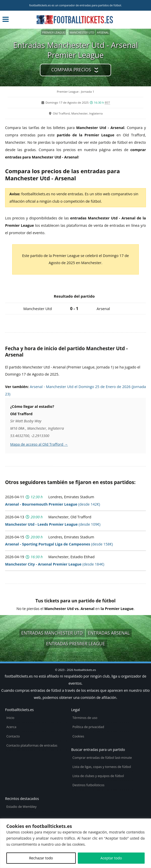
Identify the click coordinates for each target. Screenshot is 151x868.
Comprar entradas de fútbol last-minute (102, 758)
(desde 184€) (55, 564)
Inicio (10, 718)
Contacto (13, 736)
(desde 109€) (53, 524)
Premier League (54, 32)
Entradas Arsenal (109, 633)
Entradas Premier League (75, 644)
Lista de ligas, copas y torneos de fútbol (102, 767)
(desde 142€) (53, 504)
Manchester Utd (82, 32)
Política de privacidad (88, 727)
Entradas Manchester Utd (52, 633)
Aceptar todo (111, 858)
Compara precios (71, 70)
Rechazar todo (41, 858)
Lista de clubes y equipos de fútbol (98, 776)
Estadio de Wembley (21, 807)
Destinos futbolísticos (88, 785)
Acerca (11, 727)
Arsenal (103, 32)
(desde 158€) (59, 544)
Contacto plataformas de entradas (32, 745)
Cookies (78, 736)
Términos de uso (85, 718)
